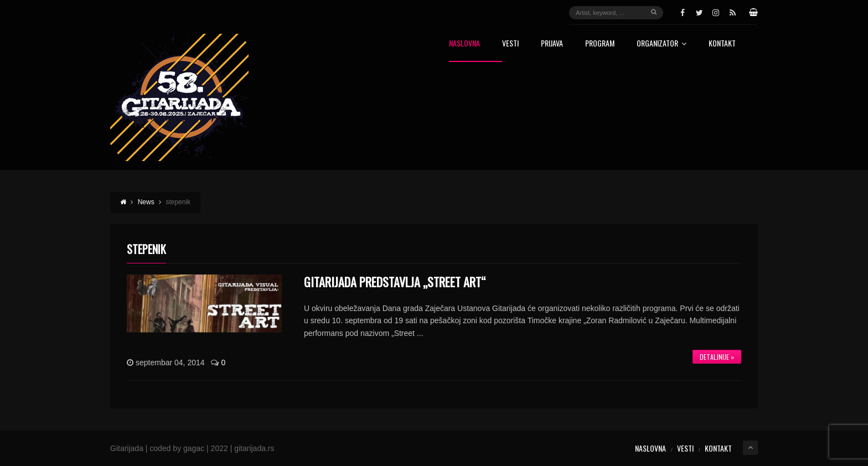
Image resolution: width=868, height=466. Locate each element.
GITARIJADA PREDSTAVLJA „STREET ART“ (395, 282)
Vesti (510, 44)
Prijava (552, 44)
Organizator (662, 44)
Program (600, 44)
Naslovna (464, 44)
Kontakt (722, 44)
